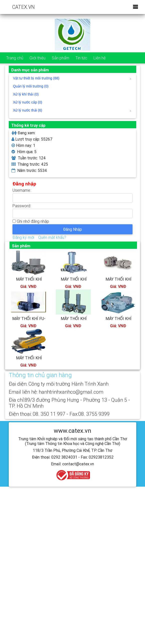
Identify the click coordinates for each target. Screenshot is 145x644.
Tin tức (81, 58)
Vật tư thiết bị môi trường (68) (72, 78)
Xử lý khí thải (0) (26, 94)
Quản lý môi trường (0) (31, 86)
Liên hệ (100, 58)
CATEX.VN (23, 7)
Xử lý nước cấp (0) (28, 102)
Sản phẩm (60, 58)
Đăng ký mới (23, 237)
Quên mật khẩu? (52, 237)
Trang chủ (15, 58)
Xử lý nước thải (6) (72, 110)
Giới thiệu (37, 58)
